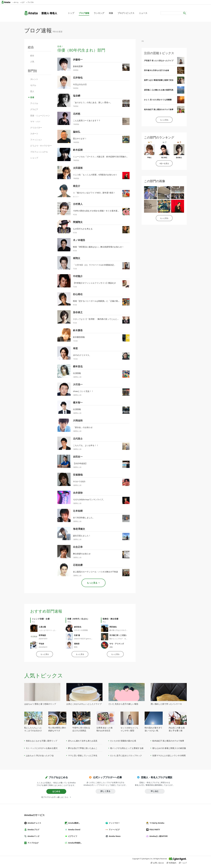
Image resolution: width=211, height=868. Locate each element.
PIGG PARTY (154, 830)
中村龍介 (78, 276)
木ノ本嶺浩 (79, 240)
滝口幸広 (164, 157)
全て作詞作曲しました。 (84, 518)
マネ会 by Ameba (156, 823)
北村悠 (77, 114)
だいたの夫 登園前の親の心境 (123, 741)
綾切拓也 (78, 627)
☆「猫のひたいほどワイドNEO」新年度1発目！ (94, 193)
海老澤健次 (79, 529)
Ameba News (114, 836)
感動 (111, 647)
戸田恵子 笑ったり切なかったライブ (159, 61)
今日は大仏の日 (80, 84)
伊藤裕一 (78, 60)
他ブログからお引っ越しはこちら (55, 797)
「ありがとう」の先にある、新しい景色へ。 (93, 102)
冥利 (76, 647)
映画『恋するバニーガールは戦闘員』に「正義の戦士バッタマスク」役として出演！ (110, 301)
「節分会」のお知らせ (83, 427)
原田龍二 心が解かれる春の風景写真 (159, 90)
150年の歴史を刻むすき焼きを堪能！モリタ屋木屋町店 (97, 211)
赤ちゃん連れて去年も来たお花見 (83, 741)
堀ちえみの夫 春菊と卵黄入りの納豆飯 (169, 748)
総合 (32, 56)
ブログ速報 (84, 13)
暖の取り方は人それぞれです (120, 630)
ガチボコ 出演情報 (81, 630)
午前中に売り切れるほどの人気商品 (81, 729)
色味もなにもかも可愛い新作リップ (42, 741)
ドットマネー (114, 823)
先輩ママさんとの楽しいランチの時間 (169, 755)
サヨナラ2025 (79, 481)
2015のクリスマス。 (82, 355)
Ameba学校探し (74, 843)
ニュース (143, 13)
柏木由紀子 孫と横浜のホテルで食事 (159, 109)
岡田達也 (113, 627)
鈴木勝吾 (78, 330)
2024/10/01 (43, 639)
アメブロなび (33, 843)
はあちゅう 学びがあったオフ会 (40, 755)
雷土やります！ (80, 139)
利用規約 (173, 863)
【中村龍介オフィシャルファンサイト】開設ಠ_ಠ (94, 283)
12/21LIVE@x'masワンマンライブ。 (89, 500)
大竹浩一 (78, 384)
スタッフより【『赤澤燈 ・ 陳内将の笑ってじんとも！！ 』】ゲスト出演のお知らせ (110, 319)
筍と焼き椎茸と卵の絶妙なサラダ (57, 729)
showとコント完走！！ (83, 391)
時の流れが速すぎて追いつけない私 (153, 729)
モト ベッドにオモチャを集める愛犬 (42, 748)
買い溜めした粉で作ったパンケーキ (166, 704)
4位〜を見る (164, 163)
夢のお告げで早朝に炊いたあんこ (83, 748)
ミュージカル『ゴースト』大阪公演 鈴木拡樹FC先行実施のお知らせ (103, 157)
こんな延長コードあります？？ (87, 120)
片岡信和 (78, 421)
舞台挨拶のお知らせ (82, 554)
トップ (71, 13)
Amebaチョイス (34, 823)
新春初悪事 (78, 66)
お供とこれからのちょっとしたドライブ (84, 704)
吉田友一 (78, 457)
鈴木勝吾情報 (79, 337)
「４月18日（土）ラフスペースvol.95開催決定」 (94, 265)
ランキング (99, 13)
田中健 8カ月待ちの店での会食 (157, 70)
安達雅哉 (78, 475)
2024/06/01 (43, 647)
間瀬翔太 (78, 222)
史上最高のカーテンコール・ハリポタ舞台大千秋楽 (95, 572)
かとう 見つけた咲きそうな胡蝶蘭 (158, 100)
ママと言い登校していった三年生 (83, 755)
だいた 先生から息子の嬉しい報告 (123, 704)
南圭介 (77, 186)
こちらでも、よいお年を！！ (86, 445)
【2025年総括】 (80, 463)
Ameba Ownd (74, 830)
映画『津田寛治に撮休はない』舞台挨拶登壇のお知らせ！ (98, 247)
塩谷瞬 (77, 96)
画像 (111, 13)
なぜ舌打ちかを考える (83, 229)
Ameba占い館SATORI (158, 836)
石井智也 (78, 78)
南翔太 (77, 258)
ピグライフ (72, 836)
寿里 (75, 348)
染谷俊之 (78, 312)
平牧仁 (149, 157)
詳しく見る (105, 791)
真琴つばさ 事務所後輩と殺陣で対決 (159, 80)
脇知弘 (77, 132)
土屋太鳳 (42, 627)
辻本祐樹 (78, 511)
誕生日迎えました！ (82, 536)
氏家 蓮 (77, 635)
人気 (32, 62)
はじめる (56, 791)
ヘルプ (184, 863)
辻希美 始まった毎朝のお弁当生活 (105, 729)
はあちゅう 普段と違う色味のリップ (40, 704)
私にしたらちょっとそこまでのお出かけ (33, 729)
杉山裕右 (78, 294)
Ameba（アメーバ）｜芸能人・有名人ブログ (41, 13)
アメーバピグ (114, 830)
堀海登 (77, 644)
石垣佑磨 (78, 565)
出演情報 (77, 373)
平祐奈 (41, 644)
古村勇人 (78, 204)
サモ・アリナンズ (117, 644)
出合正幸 (78, 547)
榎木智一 (78, 402)
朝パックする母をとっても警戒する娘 (127, 748)
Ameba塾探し (74, 823)
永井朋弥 (78, 493)
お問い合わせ (158, 863)
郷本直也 (78, 366)
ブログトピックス (126, 13)
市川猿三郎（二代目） (118, 635)
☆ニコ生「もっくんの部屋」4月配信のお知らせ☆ (95, 175)
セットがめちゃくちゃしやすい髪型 (129, 729)
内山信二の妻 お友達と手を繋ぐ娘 (177, 729)
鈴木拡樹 (78, 150)
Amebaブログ (33, 830)
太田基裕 (78, 168)
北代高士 (78, 439)
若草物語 (42, 635)
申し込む (155, 791)
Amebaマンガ (33, 836)
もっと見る (45, 654)
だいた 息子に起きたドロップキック (126, 755)
